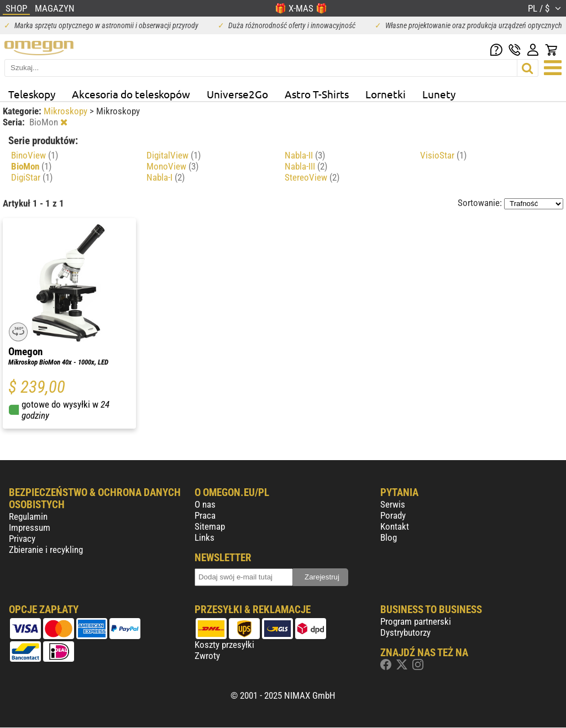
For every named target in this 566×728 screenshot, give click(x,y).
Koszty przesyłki (224, 645)
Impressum (30, 527)
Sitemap (210, 526)
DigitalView (174, 155)
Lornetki (386, 94)
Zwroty (207, 656)
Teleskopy (32, 94)
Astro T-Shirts (317, 94)
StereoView (312, 177)
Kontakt (395, 526)
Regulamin (28, 516)
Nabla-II (305, 155)
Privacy (22, 539)
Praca (205, 515)
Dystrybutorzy (405, 632)
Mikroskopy (67, 111)
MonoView (172, 166)
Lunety (439, 94)
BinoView (35, 155)
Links (205, 537)
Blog (389, 537)
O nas (205, 504)
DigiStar (32, 177)
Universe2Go (237, 94)
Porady (393, 515)
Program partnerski (416, 621)
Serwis (393, 504)
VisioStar (443, 155)
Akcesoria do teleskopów (131, 94)
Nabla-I (166, 177)
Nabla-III (306, 166)
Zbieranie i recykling (46, 550)
